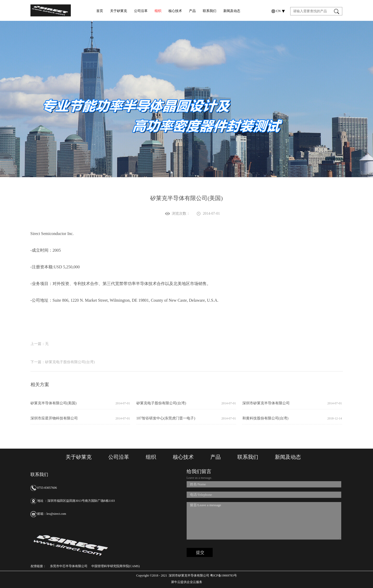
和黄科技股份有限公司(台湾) (265, 418)
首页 (100, 11)
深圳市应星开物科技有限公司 (54, 418)
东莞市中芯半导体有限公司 (69, 566)
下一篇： (63, 362)
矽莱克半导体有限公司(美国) (53, 403)
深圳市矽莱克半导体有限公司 (266, 403)
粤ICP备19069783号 (223, 575)
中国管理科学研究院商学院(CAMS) (116, 566)
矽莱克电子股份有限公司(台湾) (161, 403)
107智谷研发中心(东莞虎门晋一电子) (166, 418)
